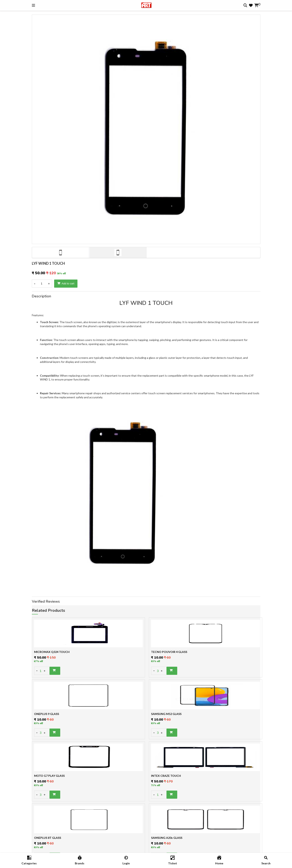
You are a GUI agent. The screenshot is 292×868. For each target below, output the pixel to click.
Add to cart (66, 283)
